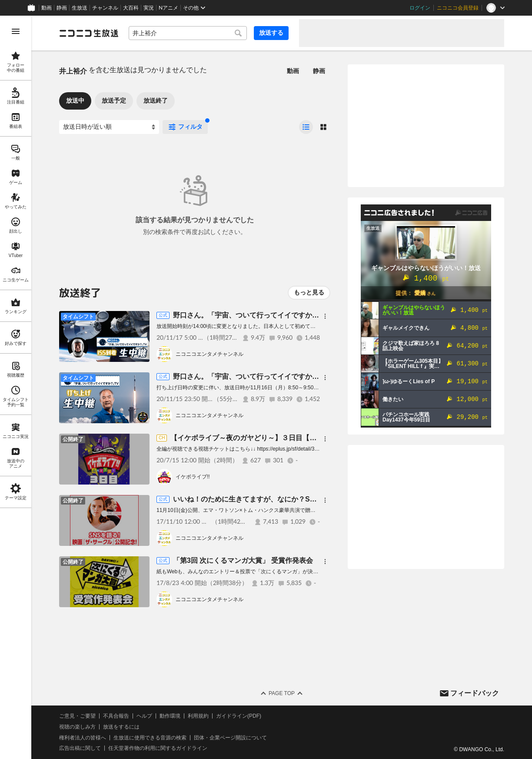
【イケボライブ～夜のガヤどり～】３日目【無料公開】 (257, 438)
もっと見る (309, 292)
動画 (47, 8)
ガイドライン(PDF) (239, 716)
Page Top (282, 693)
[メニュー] (325, 316)
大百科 (131, 8)
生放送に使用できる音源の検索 (150, 738)
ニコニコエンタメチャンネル (209, 354)
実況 (149, 8)
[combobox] (188, 33)
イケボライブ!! (193, 477)
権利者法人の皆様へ (83, 738)
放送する (271, 33)
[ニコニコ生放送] (89, 33)
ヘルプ (144, 716)
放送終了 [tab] (156, 100)
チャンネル (105, 8)
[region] (16, 387)
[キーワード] (188, 33)
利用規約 (198, 716)
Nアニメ (168, 8)
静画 (62, 8)
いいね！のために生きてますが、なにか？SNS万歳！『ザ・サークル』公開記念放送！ (309, 499)
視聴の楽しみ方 (77, 727)
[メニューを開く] (16, 31)
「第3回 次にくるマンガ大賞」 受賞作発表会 (243, 560)
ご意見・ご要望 (77, 716)
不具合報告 (116, 716)
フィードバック (475, 693)
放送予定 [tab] (114, 100)
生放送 (80, 8)
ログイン (420, 8)
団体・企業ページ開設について (230, 738)
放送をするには (121, 727)
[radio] (306, 127)
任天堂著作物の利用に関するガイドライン (158, 748)
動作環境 (170, 716)
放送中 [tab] (75, 100)
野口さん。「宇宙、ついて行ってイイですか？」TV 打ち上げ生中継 (282, 376)
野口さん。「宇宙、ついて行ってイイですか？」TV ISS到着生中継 (280, 315)
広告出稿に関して (80, 748)
